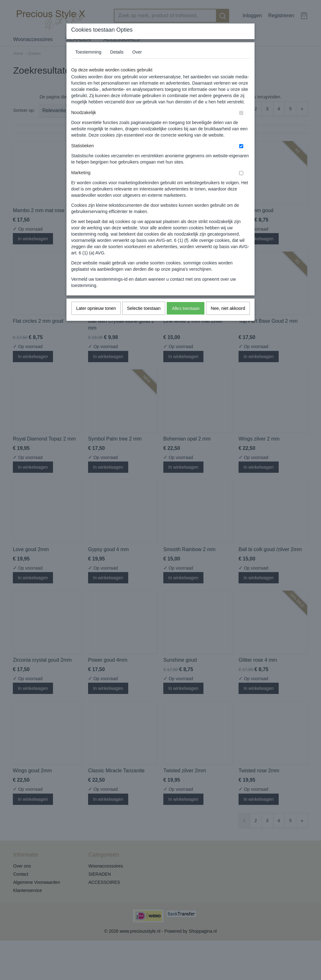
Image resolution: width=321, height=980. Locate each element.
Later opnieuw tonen (96, 308)
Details (117, 52)
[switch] (241, 113)
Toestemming (88, 52)
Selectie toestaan (144, 308)
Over (137, 52)
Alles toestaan (186, 308)
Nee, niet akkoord (228, 308)
